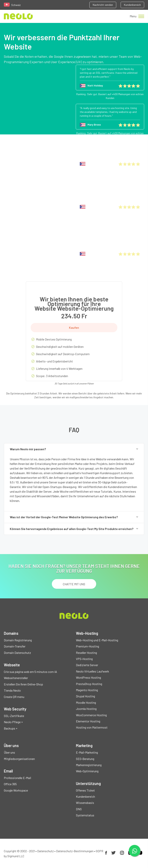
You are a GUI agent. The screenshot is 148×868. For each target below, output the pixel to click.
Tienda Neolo (12, 690)
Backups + (11, 728)
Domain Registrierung (18, 640)
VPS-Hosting (84, 659)
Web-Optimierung (87, 771)
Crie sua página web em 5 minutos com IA (30, 672)
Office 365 (10, 784)
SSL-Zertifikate (14, 716)
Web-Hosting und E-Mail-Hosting (97, 640)
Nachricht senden (103, 5)
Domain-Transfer (15, 646)
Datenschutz (45, 851)
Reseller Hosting (86, 653)
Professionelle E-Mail (17, 778)
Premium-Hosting (87, 646)
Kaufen (74, 327)
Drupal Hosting (85, 696)
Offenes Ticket (85, 790)
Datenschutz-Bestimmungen (75, 851)
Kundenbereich (132, 5)
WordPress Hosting (88, 677)
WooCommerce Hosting (91, 715)
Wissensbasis (85, 803)
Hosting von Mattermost (92, 727)
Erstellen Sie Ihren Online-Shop (23, 684)
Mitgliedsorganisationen (19, 759)
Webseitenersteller (16, 678)
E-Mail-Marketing (87, 752)
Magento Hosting (87, 690)
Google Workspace (16, 790)
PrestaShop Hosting (89, 684)
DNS (79, 809)
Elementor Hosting (88, 721)
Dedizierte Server (87, 665)
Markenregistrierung (89, 765)
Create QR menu (14, 697)
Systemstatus (85, 815)
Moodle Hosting (86, 702)
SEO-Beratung (85, 759)
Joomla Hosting (86, 709)
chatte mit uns (74, 584)
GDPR (100, 851)
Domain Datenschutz (17, 653)
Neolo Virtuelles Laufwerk (92, 671)
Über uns (9, 752)
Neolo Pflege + (13, 722)
